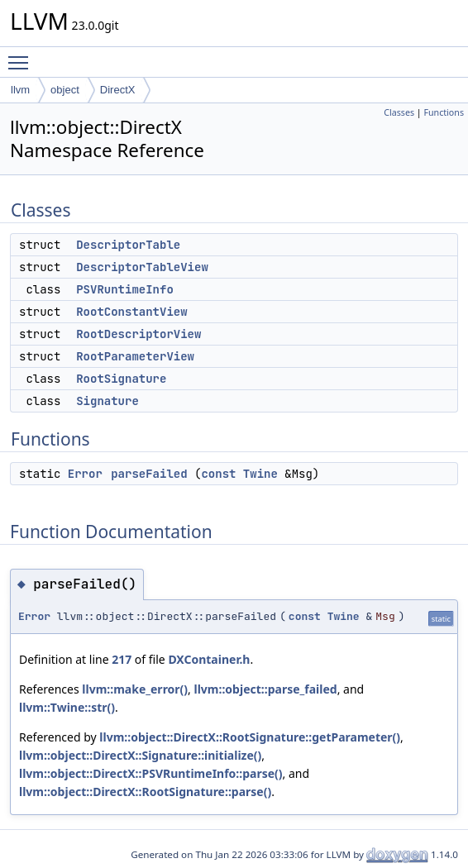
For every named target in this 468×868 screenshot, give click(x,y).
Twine (260, 474)
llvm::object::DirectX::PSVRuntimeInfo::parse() (151, 773)
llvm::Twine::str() (67, 707)
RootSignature (121, 379)
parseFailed (149, 474)
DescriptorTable (128, 245)
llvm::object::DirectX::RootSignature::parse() (145, 792)
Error (85, 474)
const (218, 474)
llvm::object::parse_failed (266, 689)
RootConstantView (131, 312)
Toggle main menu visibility (22, 55)
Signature (107, 401)
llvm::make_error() (135, 689)
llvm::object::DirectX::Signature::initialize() (140, 755)
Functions (444, 112)
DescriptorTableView (142, 267)
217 (122, 659)
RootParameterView (135, 356)
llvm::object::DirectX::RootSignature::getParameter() (250, 737)
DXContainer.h (209, 659)
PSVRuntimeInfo (125, 289)
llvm (20, 90)
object (65, 90)
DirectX (118, 90)
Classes (399, 112)
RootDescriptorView (138, 334)
